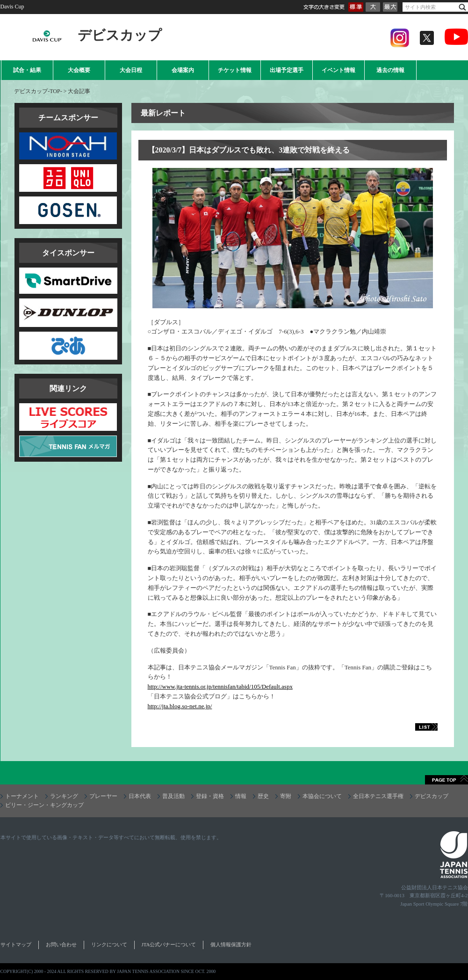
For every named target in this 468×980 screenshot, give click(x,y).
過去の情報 (390, 70)
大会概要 (79, 70)
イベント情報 (338, 70)
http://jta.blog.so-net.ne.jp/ (180, 706)
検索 (462, 7)
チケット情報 (235, 70)
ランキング (64, 796)
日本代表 (140, 796)
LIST (416, 727)
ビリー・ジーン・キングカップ (44, 805)
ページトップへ (446, 780)
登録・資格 (210, 796)
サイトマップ (16, 944)
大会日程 (131, 70)
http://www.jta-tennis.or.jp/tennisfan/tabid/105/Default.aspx (220, 686)
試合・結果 (27, 70)
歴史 (263, 796)
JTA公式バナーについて (169, 944)
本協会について (322, 796)
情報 (241, 796)
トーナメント (22, 796)
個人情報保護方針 (231, 944)
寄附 (286, 796)
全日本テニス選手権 (378, 796)
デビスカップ (432, 796)
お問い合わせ (61, 944)
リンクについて (109, 944)
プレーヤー (103, 796)
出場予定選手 (287, 70)
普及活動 (173, 796)
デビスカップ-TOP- (38, 91)
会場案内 (183, 70)
